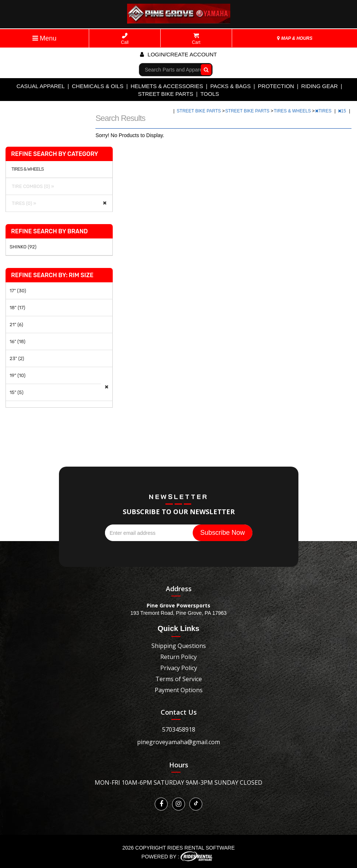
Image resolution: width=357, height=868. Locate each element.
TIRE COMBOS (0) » (32, 186)
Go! (205, 69)
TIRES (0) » (23, 203)
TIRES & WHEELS (293, 111)
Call (125, 39)
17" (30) (18, 291)
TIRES (324, 111)
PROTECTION (276, 86)
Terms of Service (179, 679)
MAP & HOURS (295, 38)
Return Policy (178, 657)
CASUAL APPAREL (41, 86)
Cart (196, 39)
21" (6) (16, 325)
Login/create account (178, 54)
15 (343, 111)
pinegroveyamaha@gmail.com (178, 742)
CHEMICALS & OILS (98, 86)
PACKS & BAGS (231, 86)
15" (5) (17, 392)
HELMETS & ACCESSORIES (167, 86)
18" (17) (17, 308)
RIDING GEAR (320, 86)
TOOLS (210, 94)
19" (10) (17, 375)
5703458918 (179, 729)
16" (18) (17, 341)
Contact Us (179, 712)
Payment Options (179, 690)
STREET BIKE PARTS (165, 94)
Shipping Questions (179, 646)
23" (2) (17, 358)
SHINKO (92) (23, 247)
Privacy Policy (179, 668)
